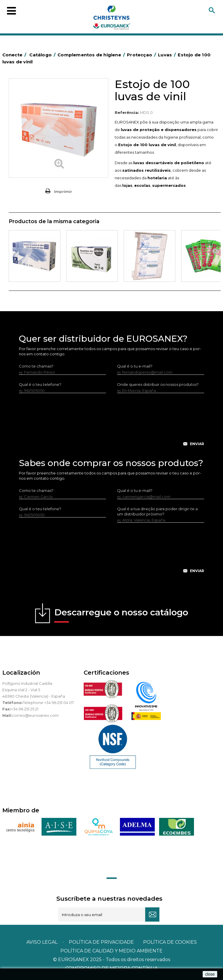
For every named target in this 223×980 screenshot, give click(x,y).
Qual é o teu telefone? (40, 384)
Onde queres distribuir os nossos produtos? (158, 384)
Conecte (15, 55)
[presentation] (111, 424)
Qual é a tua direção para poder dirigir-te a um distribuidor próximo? (157, 511)
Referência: (127, 112)
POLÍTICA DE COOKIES (170, 942)
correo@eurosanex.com (35, 715)
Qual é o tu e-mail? (135, 366)
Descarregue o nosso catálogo (121, 615)
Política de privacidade (101, 942)
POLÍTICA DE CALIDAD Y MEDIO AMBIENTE (111, 951)
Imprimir (63, 191)
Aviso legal (42, 942)
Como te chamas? (36, 366)
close (210, 974)
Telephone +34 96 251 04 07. (49, 703)
